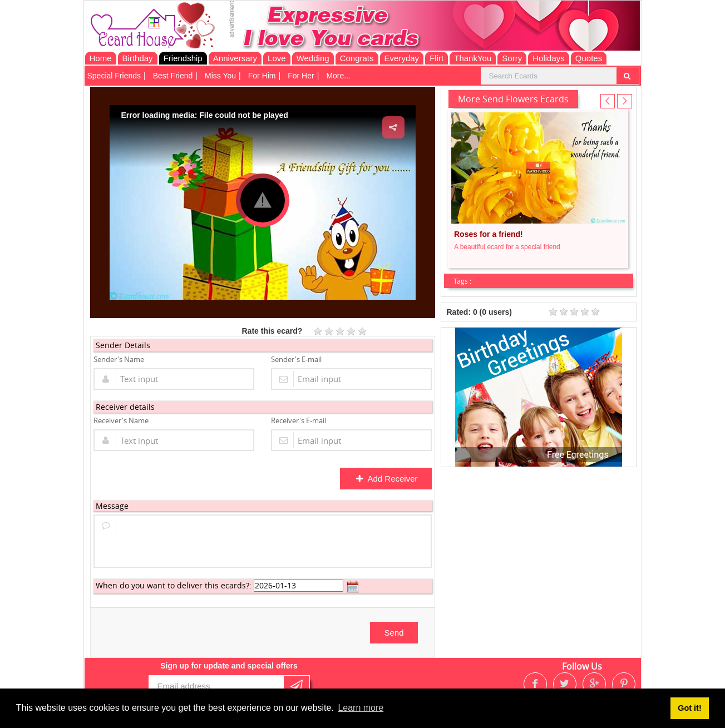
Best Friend (173, 76)
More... (338, 76)
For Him (262, 76)
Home (101, 58)
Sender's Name (119, 359)
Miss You (220, 76)
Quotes (589, 58)
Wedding (313, 58)
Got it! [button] (689, 708)
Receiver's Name (121, 420)
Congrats (357, 58)
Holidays (549, 58)
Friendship (183, 58)
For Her (301, 76)
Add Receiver (386, 479)
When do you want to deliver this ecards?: (174, 585)
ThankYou (473, 58)
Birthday (138, 58)
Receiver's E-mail (299, 420)
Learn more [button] (361, 708)
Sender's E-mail (296, 359)
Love (277, 58)
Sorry (512, 58)
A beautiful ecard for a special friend (507, 247)
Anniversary (235, 58)
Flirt (437, 58)
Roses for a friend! (489, 234)
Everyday (402, 58)
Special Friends (114, 76)
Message (112, 506)
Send (394, 633)
